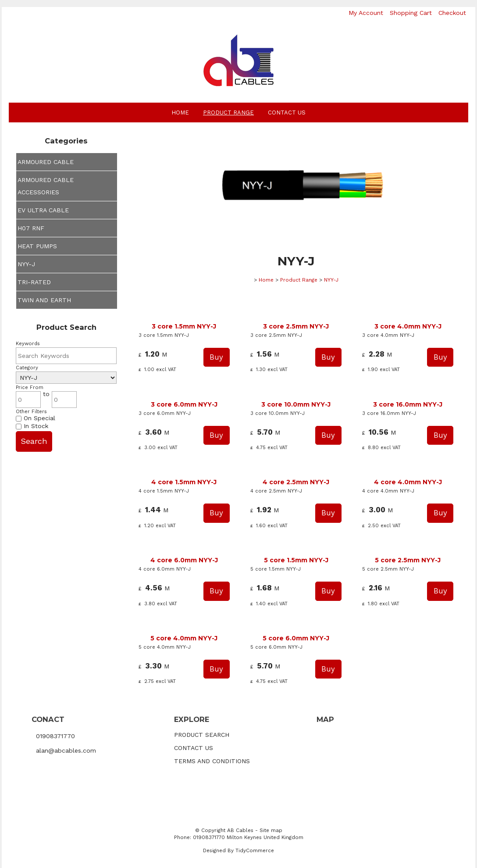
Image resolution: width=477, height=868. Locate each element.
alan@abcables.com (66, 750)
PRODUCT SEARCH (202, 735)
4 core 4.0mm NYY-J (408, 482)
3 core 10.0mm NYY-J (296, 404)
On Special (36, 418)
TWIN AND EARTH (44, 300)
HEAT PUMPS (37, 246)
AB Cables (240, 830)
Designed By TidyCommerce (238, 850)
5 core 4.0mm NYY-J (184, 638)
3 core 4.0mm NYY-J (408, 326)
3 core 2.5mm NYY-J (296, 326)
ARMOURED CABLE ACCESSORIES (46, 186)
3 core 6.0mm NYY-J (184, 404)
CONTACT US (194, 748)
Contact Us (287, 113)
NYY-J (26, 264)
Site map (271, 830)
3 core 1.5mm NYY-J (184, 326)
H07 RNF (31, 228)
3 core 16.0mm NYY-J (408, 404)
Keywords (28, 344)
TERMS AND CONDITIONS (212, 761)
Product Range (228, 113)
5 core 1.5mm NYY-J (296, 560)
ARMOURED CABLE (46, 162)
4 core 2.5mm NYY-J (296, 482)
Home (180, 113)
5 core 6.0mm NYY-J (296, 638)
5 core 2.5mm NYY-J (408, 560)
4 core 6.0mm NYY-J (184, 560)
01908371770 (55, 736)
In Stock (32, 426)
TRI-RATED (34, 282)
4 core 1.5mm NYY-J (184, 482)
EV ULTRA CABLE (43, 210)
